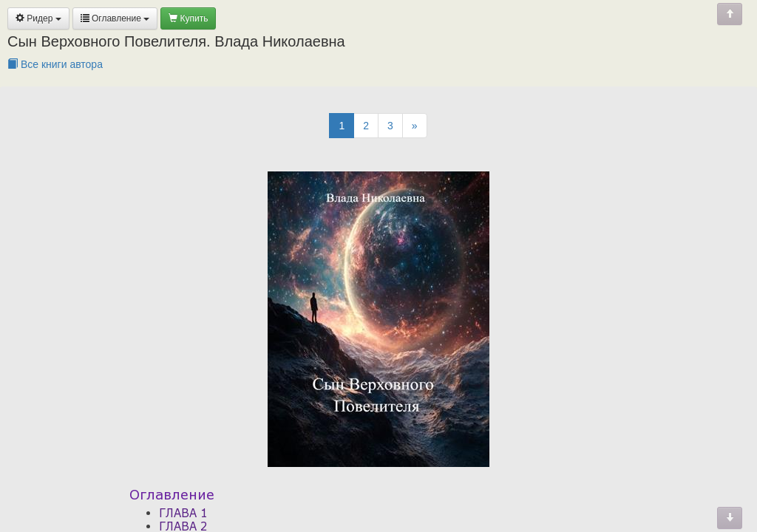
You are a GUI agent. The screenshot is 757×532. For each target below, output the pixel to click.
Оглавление (115, 18)
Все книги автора (55, 64)
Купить (188, 18)
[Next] (415, 126)
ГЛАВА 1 (183, 513)
